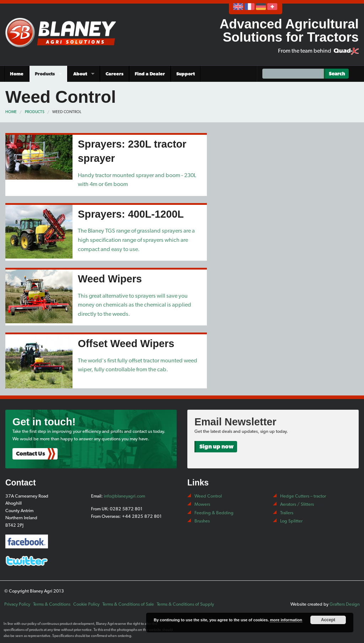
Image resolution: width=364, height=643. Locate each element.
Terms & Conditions (52, 604)
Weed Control (67, 112)
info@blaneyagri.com (124, 496)
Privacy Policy (17, 604)
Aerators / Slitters (297, 504)
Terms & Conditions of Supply (185, 604)
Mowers (202, 504)
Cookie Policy (86, 604)
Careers (114, 74)
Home (17, 74)
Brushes (202, 521)
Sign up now (216, 447)
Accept (328, 620)
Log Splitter (291, 521)
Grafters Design (345, 604)
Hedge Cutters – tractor (303, 496)
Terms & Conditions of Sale (128, 604)
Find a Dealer (150, 74)
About (80, 74)
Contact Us (31, 454)
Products (45, 74)
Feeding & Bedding (214, 513)
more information (286, 620)
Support (186, 74)
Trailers (287, 513)
